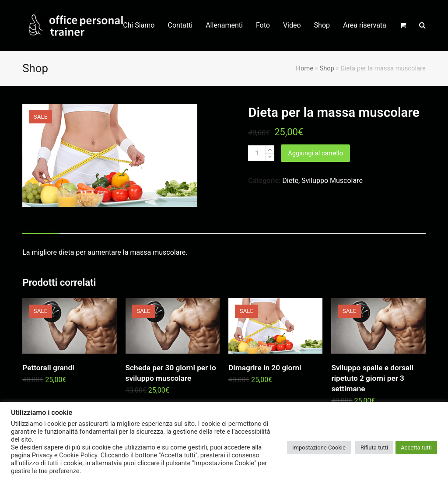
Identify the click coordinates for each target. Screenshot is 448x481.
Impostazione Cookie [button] (319, 448)
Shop (327, 68)
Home (304, 68)
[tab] (41, 225)
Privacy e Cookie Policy (65, 455)
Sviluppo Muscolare (332, 181)
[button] (403, 25)
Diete (290, 181)
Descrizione (41, 224)
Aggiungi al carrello (315, 153)
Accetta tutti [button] (416, 448)
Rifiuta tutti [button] (374, 448)
